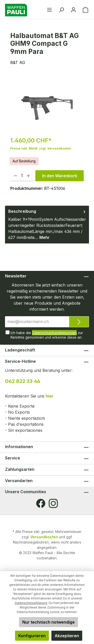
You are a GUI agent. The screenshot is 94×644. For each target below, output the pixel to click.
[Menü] (49, 10)
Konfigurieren (32, 636)
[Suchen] (61, 10)
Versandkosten (44, 537)
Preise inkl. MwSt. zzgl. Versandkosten (41, 148)
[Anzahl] (22, 176)
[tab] (47, 225)
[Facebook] (41, 503)
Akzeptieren (67, 636)
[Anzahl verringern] (15, 176)
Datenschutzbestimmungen (54, 333)
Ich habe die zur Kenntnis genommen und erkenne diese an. (47, 335)
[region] (47, 104)
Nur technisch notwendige (49, 622)
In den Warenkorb (60, 176)
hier (50, 396)
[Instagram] (53, 503)
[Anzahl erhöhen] (28, 176)
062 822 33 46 (23, 381)
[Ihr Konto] (73, 10)
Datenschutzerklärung (31, 603)
